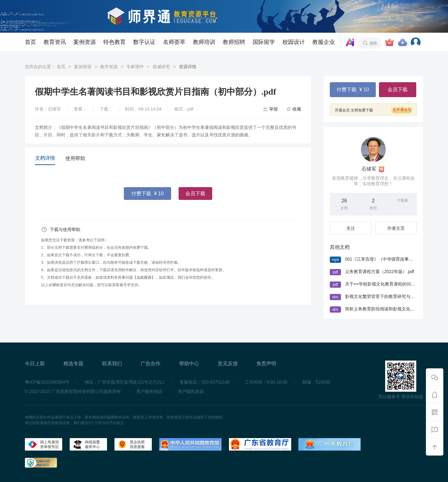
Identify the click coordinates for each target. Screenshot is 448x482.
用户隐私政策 (191, 391)
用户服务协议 (149, 391)
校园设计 (294, 42)
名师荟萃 (174, 42)
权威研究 (161, 67)
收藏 (297, 109)
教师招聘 (234, 42)
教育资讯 (55, 42)
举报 (273, 109)
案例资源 (85, 42)
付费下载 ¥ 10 (147, 194)
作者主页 (396, 228)
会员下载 (195, 194)
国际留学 (264, 42)
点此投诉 (144, 277)
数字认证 (144, 42)
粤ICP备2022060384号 (47, 382)
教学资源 (109, 67)
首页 (30, 42)
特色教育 (114, 42)
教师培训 (204, 42)
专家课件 (135, 67)
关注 (351, 228)
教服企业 (324, 42)
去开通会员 (402, 110)
